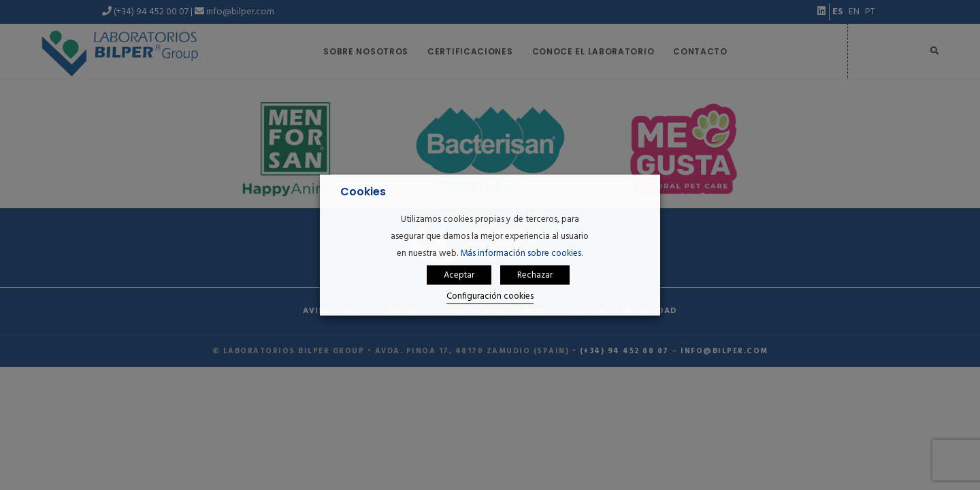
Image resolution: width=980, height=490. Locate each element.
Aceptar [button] (459, 275)
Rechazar (535, 275)
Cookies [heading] (363, 192)
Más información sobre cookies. (521, 253)
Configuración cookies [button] (490, 296)
